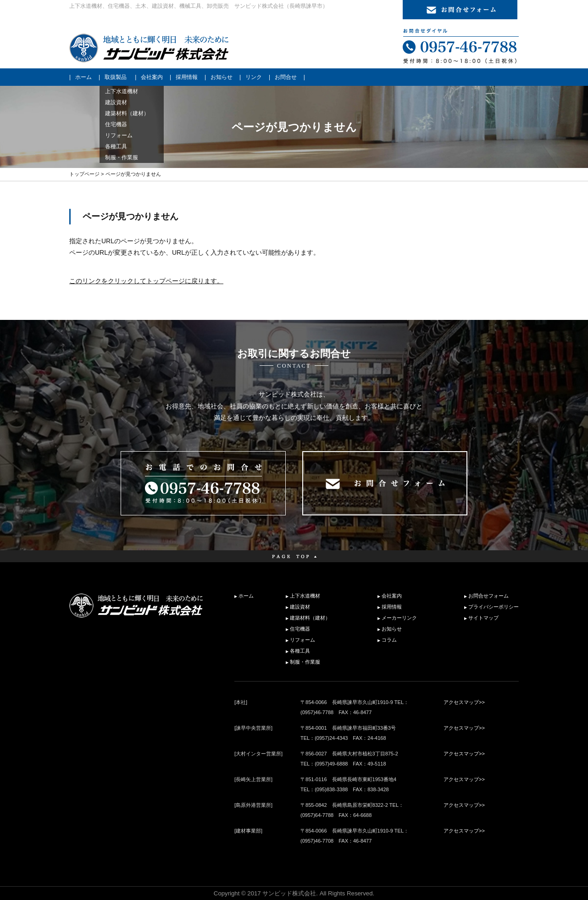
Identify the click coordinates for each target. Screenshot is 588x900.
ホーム (83, 77)
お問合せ (286, 77)
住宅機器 (300, 629)
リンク (254, 77)
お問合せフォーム (488, 596)
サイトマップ (483, 618)
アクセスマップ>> (464, 702)
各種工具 (300, 651)
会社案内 (152, 77)
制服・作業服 (305, 662)
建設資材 (300, 607)
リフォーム (302, 640)
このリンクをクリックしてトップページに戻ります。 (146, 281)
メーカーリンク (399, 618)
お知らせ (222, 77)
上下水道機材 (305, 596)
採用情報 (187, 77)
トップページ (84, 174)
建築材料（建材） (310, 618)
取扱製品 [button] (116, 77)
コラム (389, 640)
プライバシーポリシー (494, 607)
